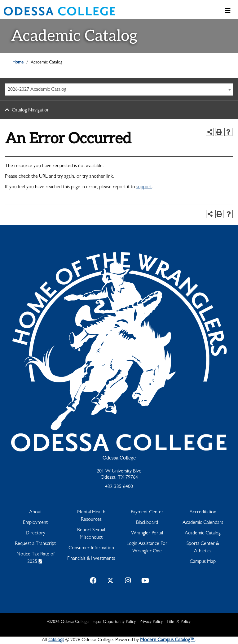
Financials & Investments (91, 559)
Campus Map (203, 562)
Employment (35, 523)
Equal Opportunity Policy (114, 622)
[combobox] (119, 89)
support (144, 187)
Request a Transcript (35, 544)
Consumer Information (91, 548)
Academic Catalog (203, 533)
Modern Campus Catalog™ (167, 640)
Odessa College (119, 458)
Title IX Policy (178, 622)
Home (18, 63)
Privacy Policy (151, 622)
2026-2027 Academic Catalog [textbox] (37, 90)
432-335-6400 (119, 487)
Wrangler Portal (147, 533)
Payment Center (147, 512)
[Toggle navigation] (228, 11)
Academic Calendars (203, 523)
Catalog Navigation (31, 111)
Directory (35, 533)
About (35, 512)
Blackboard (147, 523)
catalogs (56, 640)
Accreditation (203, 512)
